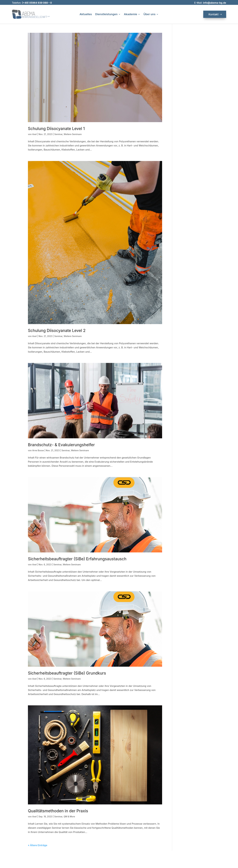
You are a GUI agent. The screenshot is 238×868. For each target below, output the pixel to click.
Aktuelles (86, 14)
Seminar (58, 134)
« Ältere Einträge (38, 845)
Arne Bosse (38, 450)
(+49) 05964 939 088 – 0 (37, 3)
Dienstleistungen (106, 14)
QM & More (69, 816)
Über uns (149, 14)
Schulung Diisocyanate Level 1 (56, 129)
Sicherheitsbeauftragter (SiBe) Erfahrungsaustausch (77, 559)
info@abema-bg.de (215, 3)
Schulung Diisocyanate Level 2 (57, 331)
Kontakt (214, 14)
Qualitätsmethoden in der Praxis (58, 811)
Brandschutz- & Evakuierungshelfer (61, 445)
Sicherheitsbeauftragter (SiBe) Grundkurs (67, 673)
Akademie (130, 14)
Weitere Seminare (73, 134)
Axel (34, 134)
